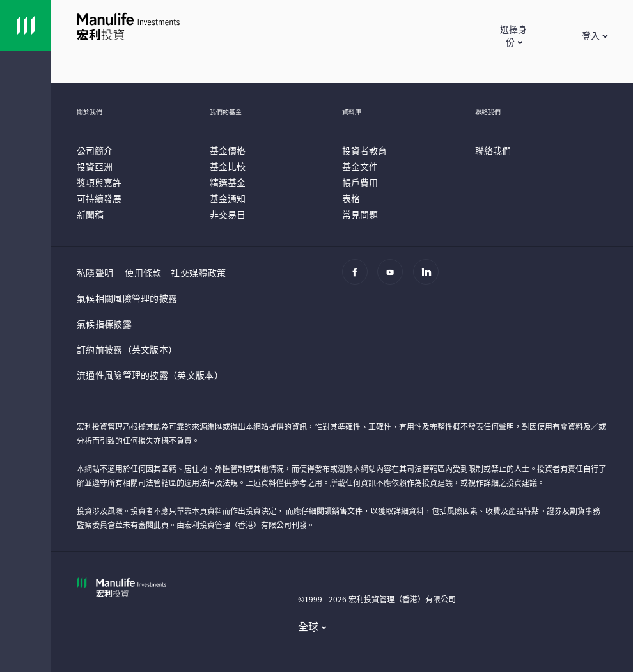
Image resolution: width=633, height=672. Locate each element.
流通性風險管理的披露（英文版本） (150, 375)
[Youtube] (394, 278)
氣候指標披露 (104, 324)
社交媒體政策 (198, 272)
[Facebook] (358, 278)
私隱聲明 (95, 272)
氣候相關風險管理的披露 (127, 298)
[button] (514, 35)
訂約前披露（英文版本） (127, 349)
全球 (309, 626)
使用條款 (143, 272)
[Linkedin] (429, 278)
